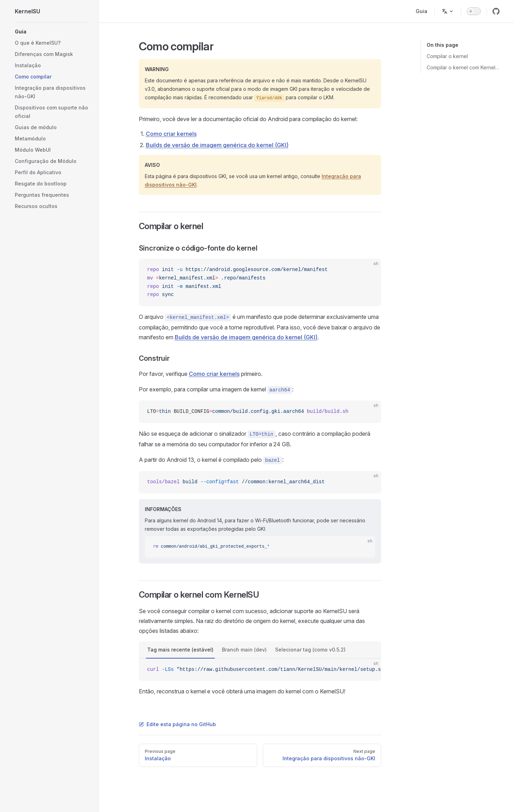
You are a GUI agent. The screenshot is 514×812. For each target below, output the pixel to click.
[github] (496, 11)
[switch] (474, 11)
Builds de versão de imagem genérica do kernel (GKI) (217, 145)
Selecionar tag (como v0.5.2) (310, 650)
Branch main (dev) (244, 650)
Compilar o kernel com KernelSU (463, 67)
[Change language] (448, 11)
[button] (51, 32)
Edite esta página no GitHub (177, 724)
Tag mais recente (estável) (180, 650)
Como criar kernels (171, 134)
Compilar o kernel (447, 56)
